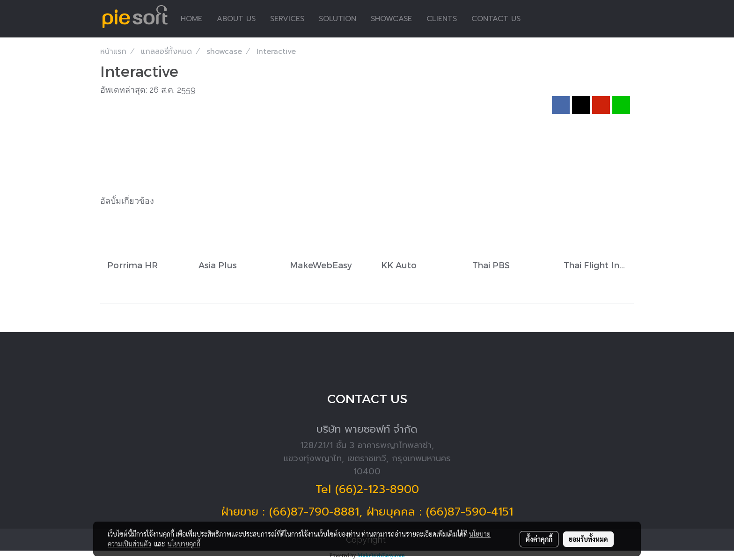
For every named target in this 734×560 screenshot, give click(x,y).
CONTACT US (496, 19)
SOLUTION (338, 19)
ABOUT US (236, 19)
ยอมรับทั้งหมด (588, 539)
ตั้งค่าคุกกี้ (539, 539)
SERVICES (287, 19)
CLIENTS (442, 19)
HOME (191, 19)
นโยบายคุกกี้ (184, 544)
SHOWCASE (391, 19)
